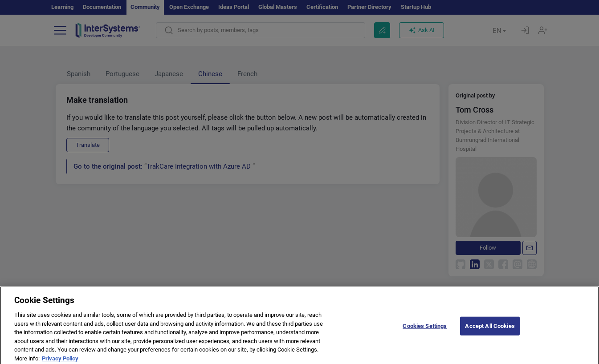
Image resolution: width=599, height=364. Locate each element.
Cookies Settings (425, 329)
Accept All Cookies (490, 329)
